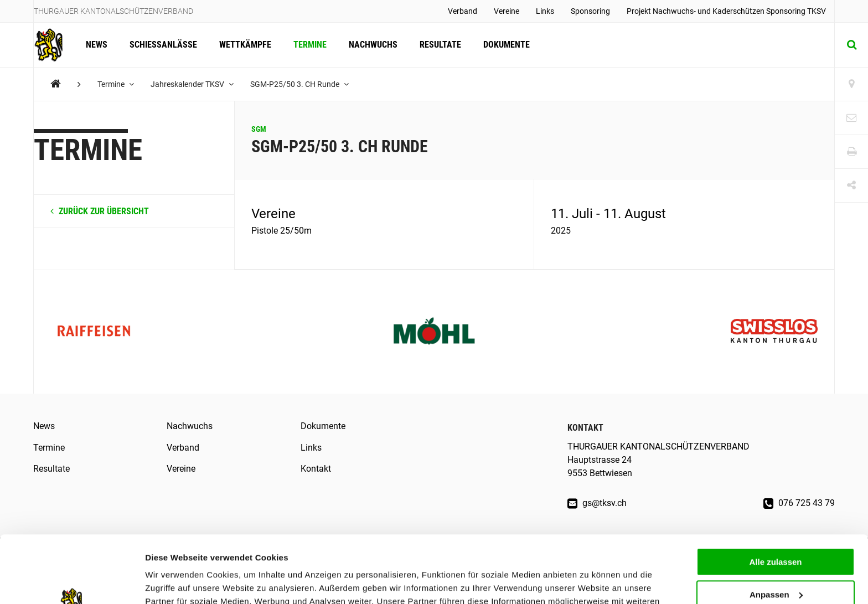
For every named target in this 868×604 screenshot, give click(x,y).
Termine (310, 45)
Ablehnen (776, 564)
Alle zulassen (775, 499)
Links (545, 11)
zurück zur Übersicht (100, 211)
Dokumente (507, 45)
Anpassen (776, 532)
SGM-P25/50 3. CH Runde (299, 84)
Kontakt (316, 469)
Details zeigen (173, 582)
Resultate (440, 45)
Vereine (507, 11)
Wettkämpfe (245, 45)
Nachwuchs (373, 45)
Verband (463, 11)
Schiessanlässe (163, 45)
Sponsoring (590, 11)
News (97, 45)
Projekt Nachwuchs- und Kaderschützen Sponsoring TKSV (726, 11)
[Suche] (851, 45)
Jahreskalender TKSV (192, 84)
